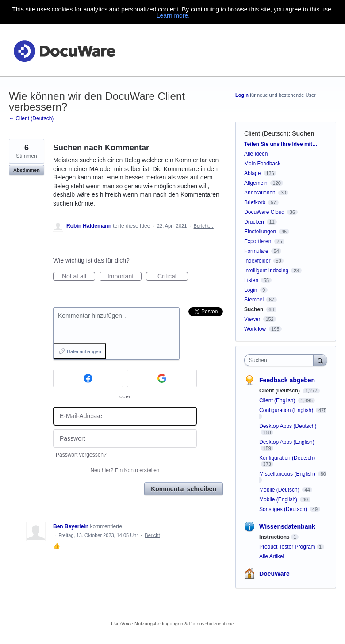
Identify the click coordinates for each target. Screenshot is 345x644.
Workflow (255, 329)
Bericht (152, 535)
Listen (251, 280)
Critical (173, 277)
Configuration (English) (287, 410)
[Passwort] (125, 439)
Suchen (303, 133)
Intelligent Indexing (266, 271)
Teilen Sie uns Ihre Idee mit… (281, 144)
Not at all (79, 277)
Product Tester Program (287, 547)
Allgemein (256, 183)
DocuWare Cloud (264, 212)
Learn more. (173, 15)
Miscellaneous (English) (288, 474)
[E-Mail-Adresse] (125, 416)
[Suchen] (320, 360)
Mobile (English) (279, 499)
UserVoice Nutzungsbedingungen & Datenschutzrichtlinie (172, 624)
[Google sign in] (162, 378)
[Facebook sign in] (88, 378)
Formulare (256, 251)
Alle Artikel (272, 556)
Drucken (254, 222)
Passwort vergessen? (81, 455)
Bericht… (204, 226)
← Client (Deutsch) (31, 118)
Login (242, 95)
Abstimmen (27, 170)
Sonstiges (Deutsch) (284, 509)
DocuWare (274, 574)
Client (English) (278, 400)
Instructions (274, 537)
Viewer (252, 319)
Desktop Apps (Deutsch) (288, 426)
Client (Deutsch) (266, 133)
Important (125, 277)
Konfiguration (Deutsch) (287, 458)
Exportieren (258, 241)
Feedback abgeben (287, 380)
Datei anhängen (84, 351)
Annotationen (260, 193)
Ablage (252, 173)
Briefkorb (255, 202)
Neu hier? (125, 470)
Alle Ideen (256, 154)
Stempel (254, 300)
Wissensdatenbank (287, 526)
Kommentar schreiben (184, 489)
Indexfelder (257, 261)
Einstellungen (260, 232)
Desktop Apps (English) (287, 442)
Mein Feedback (262, 164)
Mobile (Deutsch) (280, 490)
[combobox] (281, 360)
